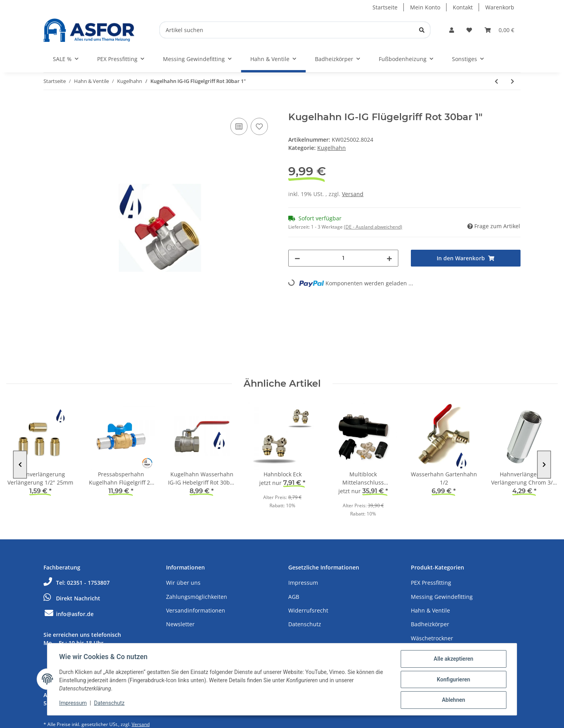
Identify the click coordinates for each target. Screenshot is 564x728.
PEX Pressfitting (431, 583)
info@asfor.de (69, 614)
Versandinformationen (196, 610)
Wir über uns (183, 583)
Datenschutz (305, 624)
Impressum (303, 583)
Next (544, 464)
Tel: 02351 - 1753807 (77, 583)
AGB (294, 597)
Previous (20, 464)
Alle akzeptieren (453, 660)
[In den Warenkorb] (50, 107)
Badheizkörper (430, 624)
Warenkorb (500, 7)
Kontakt (463, 7)
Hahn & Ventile (430, 610)
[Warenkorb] (499, 30)
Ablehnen (453, 700)
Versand (353, 194)
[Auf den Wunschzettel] (259, 126)
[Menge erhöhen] (389, 258)
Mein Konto (425, 7)
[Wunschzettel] (469, 30)
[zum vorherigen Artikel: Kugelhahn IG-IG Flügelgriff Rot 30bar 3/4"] (496, 81)
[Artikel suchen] (295, 30)
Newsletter (180, 624)
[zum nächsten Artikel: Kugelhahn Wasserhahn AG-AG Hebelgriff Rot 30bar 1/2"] (512, 81)
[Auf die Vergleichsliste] (239, 126)
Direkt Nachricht (72, 598)
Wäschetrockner (432, 638)
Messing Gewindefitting (442, 597)
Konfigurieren (453, 680)
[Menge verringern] (297, 258)
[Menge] (343, 258)
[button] (452, 30)
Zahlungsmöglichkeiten (197, 597)
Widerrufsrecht (308, 610)
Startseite (385, 7)
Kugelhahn (332, 148)
